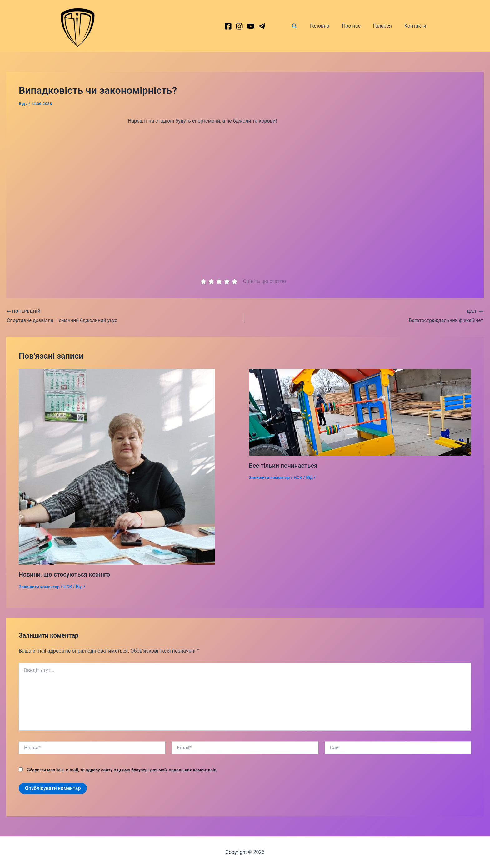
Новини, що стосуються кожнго (65, 575)
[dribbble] (262, 26)
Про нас (357, 26)
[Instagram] (239, 26)
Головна (328, 26)
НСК (69, 587)
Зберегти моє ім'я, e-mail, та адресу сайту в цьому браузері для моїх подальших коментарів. (122, 770)
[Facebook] (228, 26)
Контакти (417, 26)
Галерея (386, 26)
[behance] (251, 26)
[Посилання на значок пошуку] (305, 26)
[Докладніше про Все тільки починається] (360, 412)
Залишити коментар (40, 587)
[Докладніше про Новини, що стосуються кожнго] (117, 467)
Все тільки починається (284, 466)
